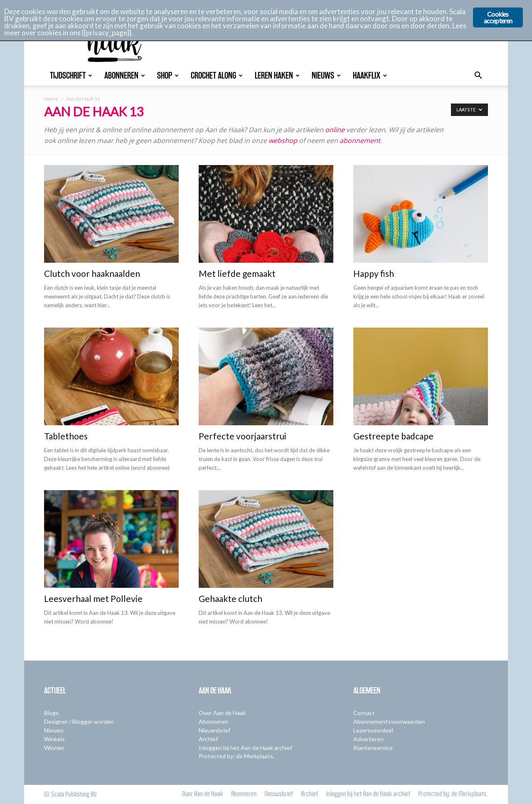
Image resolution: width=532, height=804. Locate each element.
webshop (283, 141)
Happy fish (374, 273)
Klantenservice (373, 748)
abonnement (360, 141)
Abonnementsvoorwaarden (389, 721)
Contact (364, 713)
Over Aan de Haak (222, 713)
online (335, 130)
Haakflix (370, 75)
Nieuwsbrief (214, 730)
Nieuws (326, 75)
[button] (478, 76)
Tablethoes (66, 436)
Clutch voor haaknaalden (92, 273)
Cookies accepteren (498, 17)
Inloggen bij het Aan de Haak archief (245, 748)
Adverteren (368, 739)
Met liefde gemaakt (237, 273)
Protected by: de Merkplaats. (236, 756)
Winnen (54, 748)
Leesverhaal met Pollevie (93, 598)
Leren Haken (277, 75)
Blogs (51, 713)
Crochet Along (217, 75)
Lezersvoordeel (373, 730)
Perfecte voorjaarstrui (243, 436)
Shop (168, 75)
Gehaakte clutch (230, 598)
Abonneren (125, 75)
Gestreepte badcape (393, 436)
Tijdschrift (71, 75)
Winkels (54, 739)
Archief (208, 739)
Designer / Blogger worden (79, 721)
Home (51, 99)
